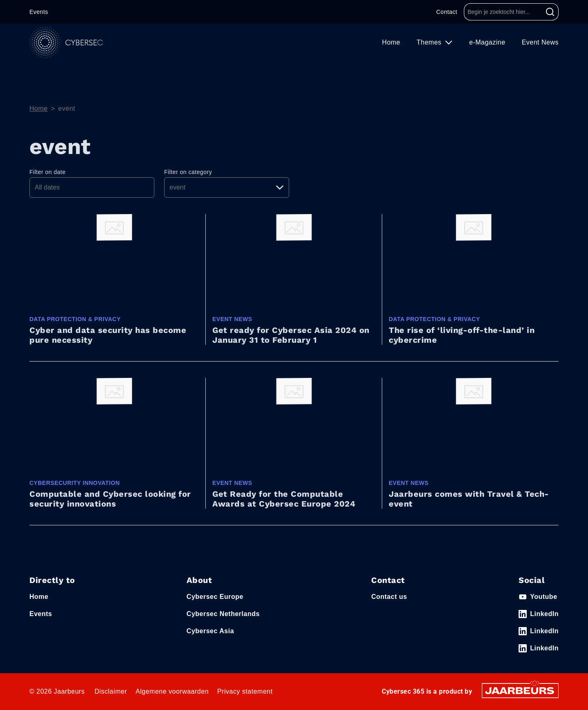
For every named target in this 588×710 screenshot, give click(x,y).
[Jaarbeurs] (520, 690)
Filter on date (48, 172)
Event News (540, 42)
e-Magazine (487, 42)
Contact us (389, 597)
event (67, 108)
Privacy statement (245, 691)
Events (39, 12)
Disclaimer (111, 691)
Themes (430, 42)
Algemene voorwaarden (172, 691)
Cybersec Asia (210, 631)
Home (391, 42)
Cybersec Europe (215, 597)
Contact (447, 12)
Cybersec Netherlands (223, 614)
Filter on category (188, 172)
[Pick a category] (227, 188)
